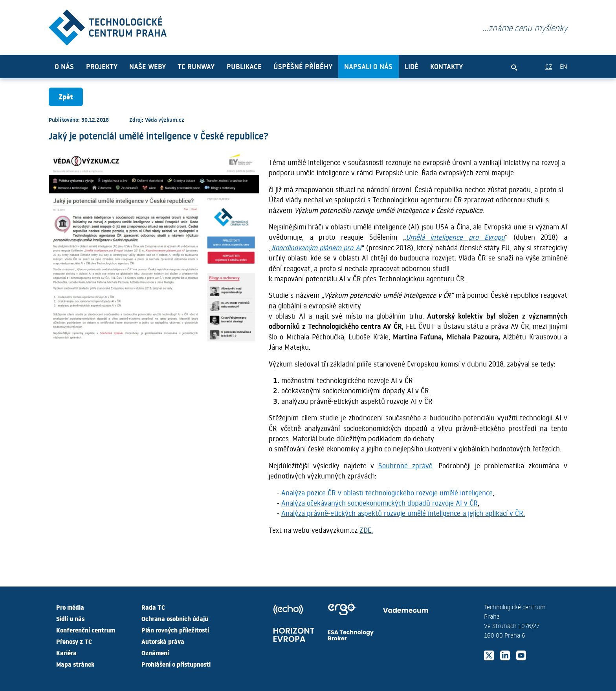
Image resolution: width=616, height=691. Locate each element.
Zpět (66, 96)
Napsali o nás (368, 66)
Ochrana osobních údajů (175, 618)
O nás (64, 66)
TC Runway (196, 66)
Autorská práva (163, 641)
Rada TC (153, 607)
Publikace (244, 66)
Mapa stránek (75, 664)
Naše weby (148, 66)
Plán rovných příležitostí (175, 630)
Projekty (102, 66)
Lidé (412, 66)
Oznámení (155, 653)
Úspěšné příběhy (303, 66)
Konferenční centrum (86, 630)
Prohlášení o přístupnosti (176, 664)
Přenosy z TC (74, 641)
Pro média (70, 607)
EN (564, 66)
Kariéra (66, 653)
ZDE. (366, 530)
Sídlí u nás (70, 618)
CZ (549, 66)
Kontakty (446, 66)
